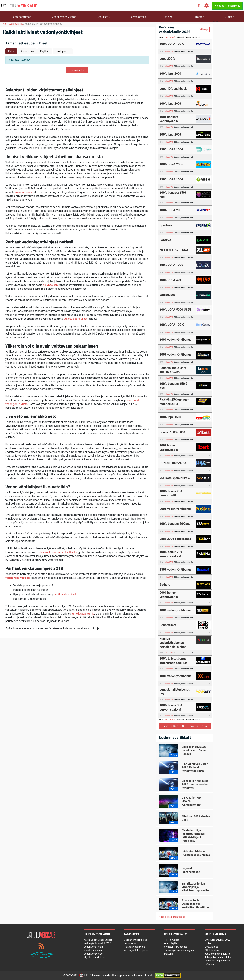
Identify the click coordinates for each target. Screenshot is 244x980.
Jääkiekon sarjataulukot (218, 954)
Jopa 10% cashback (173, 89)
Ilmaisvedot (130, 943)
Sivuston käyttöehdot (175, 947)
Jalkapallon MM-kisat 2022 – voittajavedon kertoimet (195, 784)
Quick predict (63, 51)
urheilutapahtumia (83, 614)
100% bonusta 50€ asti (175, 524)
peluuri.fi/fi (170, 38)
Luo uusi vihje (77, 70)
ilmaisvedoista (24, 192)
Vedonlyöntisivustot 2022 (97, 943)
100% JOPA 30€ (170, 280)
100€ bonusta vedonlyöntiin (169, 119)
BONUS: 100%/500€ (173, 463)
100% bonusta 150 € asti (173, 386)
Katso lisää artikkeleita (172, 917)
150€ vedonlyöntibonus (175, 570)
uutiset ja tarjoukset (75, 319)
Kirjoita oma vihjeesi (94, 957)
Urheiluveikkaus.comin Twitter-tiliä (58, 552)
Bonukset (104, 17)
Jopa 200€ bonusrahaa (175, 539)
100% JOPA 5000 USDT (175, 310)
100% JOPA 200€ (171, 164)
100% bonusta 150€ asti (173, 195)
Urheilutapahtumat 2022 (217, 940)
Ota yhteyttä (171, 943)
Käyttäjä (45, 51)
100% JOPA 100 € (172, 44)
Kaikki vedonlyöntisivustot (98, 940)
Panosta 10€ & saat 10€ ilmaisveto (173, 370)
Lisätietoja (203, 29)
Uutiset (229, 17)
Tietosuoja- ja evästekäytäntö (180, 950)
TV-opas (209, 964)
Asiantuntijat (16, 24)
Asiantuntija (27, 51)
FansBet (165, 240)
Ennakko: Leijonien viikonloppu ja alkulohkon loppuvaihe (196, 887)
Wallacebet (167, 295)
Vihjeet (170, 17)
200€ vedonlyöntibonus (175, 509)
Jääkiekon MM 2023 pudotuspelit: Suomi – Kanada (195, 750)
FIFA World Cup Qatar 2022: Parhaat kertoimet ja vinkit (195, 767)
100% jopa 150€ (170, 417)
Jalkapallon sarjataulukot (218, 957)
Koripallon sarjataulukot (217, 961)
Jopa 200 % (167, 59)
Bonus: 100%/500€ (172, 432)
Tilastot (200, 17)
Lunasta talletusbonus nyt (175, 692)
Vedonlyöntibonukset (135, 940)
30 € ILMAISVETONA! (174, 250)
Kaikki (11, 51)
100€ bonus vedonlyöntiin (169, 448)
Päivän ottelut (138, 17)
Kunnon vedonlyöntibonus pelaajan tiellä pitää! (173, 643)
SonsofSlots (168, 625)
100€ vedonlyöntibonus (175, 340)
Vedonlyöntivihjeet (94, 954)
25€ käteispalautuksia (175, 478)
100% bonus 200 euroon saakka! (171, 554)
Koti (5, 24)
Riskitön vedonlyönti (135, 947)
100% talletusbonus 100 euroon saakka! (173, 661)
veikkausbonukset (65, 594)
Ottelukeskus (212, 950)
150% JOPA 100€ (171, 149)
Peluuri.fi (169, 954)
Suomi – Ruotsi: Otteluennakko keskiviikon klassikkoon (196, 904)
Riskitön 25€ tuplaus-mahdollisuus (174, 402)
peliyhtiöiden (50, 285)
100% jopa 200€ (170, 74)
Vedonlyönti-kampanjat (136, 950)
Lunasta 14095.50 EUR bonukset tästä (185, 726)
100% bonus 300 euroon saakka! (171, 707)
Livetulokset (211, 947)
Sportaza (166, 225)
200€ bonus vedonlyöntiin (169, 595)
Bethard (165, 585)
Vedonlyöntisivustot (65, 17)
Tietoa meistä (172, 940)
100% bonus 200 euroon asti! (171, 493)
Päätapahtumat (22, 17)
